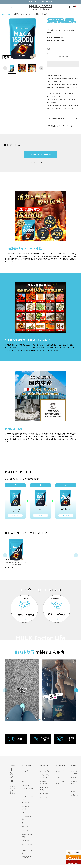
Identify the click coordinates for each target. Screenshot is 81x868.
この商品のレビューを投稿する (40, 154)
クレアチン (26, 785)
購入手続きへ (63, 56)
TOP (4, 14)
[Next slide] (41, 68)
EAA (23, 781)
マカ (9, 14)
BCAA (24, 796)
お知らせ (74, 781)
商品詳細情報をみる (56, 119)
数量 (49, 49)
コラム (73, 791)
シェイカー (26, 844)
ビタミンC (25, 830)
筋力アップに (45, 775)
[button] (12, 68)
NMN (23, 826)
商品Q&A (74, 799)
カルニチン (26, 806)
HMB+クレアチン (28, 792)
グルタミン (26, 789)
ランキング (44, 801)
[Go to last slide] (5, 68)
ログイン (59, 781)
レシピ (73, 795)
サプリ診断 (44, 797)
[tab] (17, 723)
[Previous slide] (5, 692)
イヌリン (25, 834)
